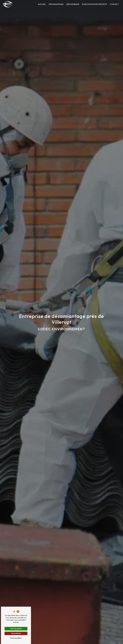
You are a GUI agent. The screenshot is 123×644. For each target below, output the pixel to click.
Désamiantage (56, 4)
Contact (114, 4)
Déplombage (73, 4)
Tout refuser (16, 633)
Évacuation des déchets (94, 4)
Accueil (42, 4)
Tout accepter (16, 629)
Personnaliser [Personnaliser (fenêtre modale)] (16, 638)
